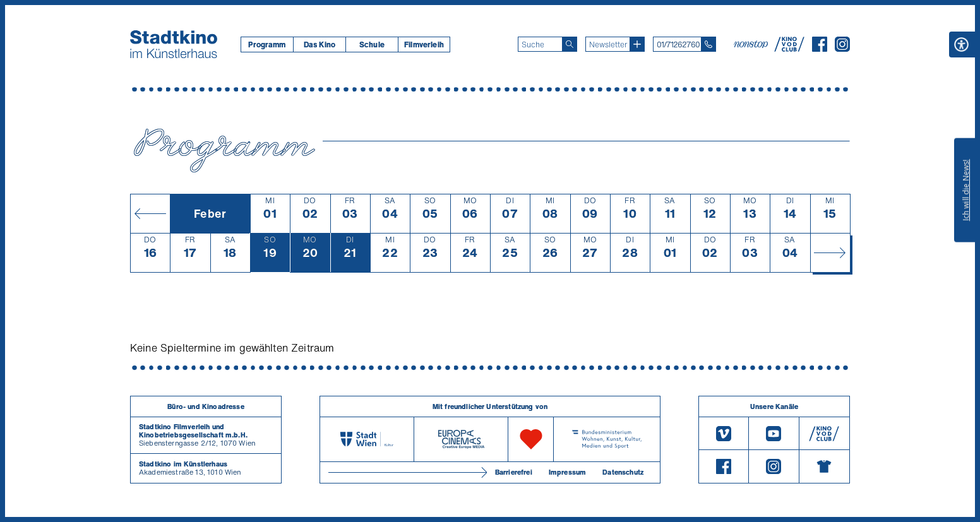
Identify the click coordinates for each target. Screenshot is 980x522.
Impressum (567, 472)
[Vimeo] (724, 433)
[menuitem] (267, 44)
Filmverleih (424, 44)
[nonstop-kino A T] (752, 44)
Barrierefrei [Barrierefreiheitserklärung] (514, 472)
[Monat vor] (830, 252)
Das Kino (320, 44)
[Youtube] (774, 433)
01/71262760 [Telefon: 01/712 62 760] (678, 44)
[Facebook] (820, 48)
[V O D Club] (789, 48)
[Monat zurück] (150, 213)
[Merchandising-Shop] (824, 466)
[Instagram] (842, 48)
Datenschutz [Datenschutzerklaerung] (623, 472)
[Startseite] (174, 44)
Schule (372, 44)
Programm (267, 44)
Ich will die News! (966, 190)
